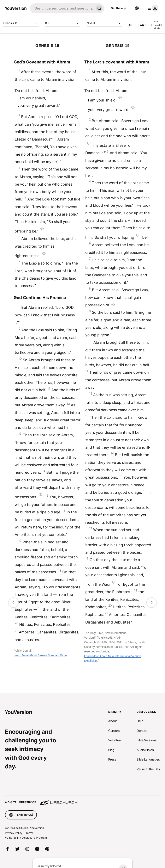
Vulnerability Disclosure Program (26, 838)
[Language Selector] (137, 8)
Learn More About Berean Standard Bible (40, 655)
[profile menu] (152, 8)
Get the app (118, 8)
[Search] (62, 8)
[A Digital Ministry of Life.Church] (82, 800)
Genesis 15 (21, 23)
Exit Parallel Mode (156, 25)
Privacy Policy (14, 833)
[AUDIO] (130, 25)
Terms (30, 833)
